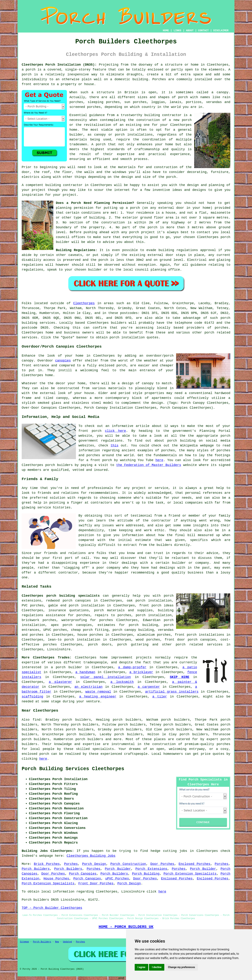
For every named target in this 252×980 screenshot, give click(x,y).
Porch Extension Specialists (190, 874)
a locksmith (122, 682)
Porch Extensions (151, 869)
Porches (71, 864)
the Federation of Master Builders (149, 465)
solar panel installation (105, 677)
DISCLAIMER (221, 31)
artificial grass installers (172, 692)
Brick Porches (47, 864)
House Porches (56, 879)
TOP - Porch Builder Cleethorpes (52, 908)
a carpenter (149, 687)
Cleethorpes (84, 303)
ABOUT (190, 31)
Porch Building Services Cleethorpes (73, 769)
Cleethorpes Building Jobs (91, 856)
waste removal (98, 692)
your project (65, 195)
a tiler (160, 697)
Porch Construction (128, 864)
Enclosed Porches (194, 864)
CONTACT (203, 31)
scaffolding (32, 697)
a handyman (85, 672)
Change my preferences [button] (181, 967)
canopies (63, 361)
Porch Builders (36, 869)
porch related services (199, 645)
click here (115, 431)
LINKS (177, 31)
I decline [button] (157, 967)
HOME (166, 31)
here (159, 460)
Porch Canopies (83, 874)
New (57, 942)
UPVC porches (55, 630)
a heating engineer (98, 697)
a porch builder (67, 667)
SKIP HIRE (180, 677)
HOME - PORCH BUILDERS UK (126, 927)
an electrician (88, 687)
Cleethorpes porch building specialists (61, 596)
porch (171, 177)
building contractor (163, 115)
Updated (67, 942)
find (37, 720)
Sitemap (24, 942)
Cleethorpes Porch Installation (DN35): (59, 65)
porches (222, 328)
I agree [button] (141, 967)
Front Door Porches (96, 883)
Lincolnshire (59, 649)
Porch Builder (118, 869)
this (115, 446)
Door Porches (162, 864)
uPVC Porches (117, 879)
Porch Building (146, 874)
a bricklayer (141, 672)
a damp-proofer (132, 667)
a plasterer (60, 682)
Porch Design (94, 864)
